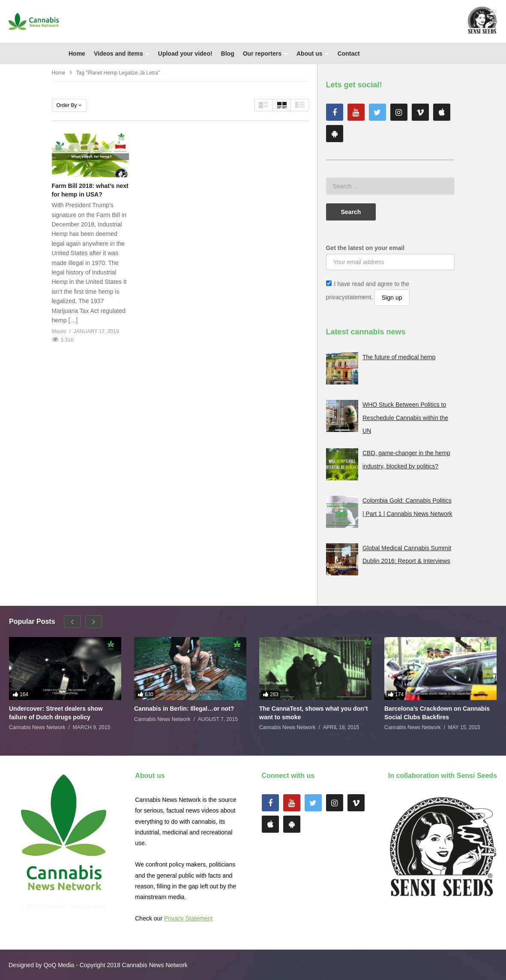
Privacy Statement (189, 918)
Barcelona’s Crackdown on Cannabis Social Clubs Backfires (437, 713)
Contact (349, 54)
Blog (228, 54)
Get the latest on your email (365, 248)
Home (77, 54)
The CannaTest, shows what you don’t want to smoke (313, 713)
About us (313, 54)
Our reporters (265, 54)
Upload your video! (185, 54)
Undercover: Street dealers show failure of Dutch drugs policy (56, 713)
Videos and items (122, 54)
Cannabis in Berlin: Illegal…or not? (184, 709)
